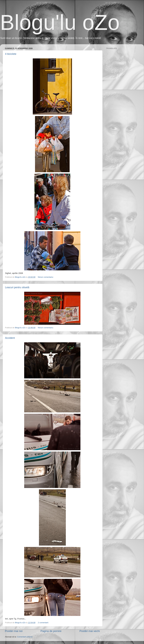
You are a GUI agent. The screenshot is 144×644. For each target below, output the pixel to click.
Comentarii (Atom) (25, 637)
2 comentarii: (44, 623)
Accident (10, 338)
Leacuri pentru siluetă (17, 287)
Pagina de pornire (51, 631)
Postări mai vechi (90, 631)
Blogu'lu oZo (60, 22)
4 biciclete (11, 54)
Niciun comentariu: (46, 277)
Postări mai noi (14, 631)
